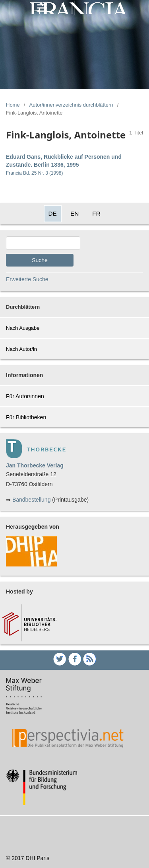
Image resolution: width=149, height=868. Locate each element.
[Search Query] (43, 243)
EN (74, 213)
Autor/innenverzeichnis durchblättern (71, 105)
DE (53, 213)
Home (13, 105)
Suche (40, 260)
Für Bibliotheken (26, 417)
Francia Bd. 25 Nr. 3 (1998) (34, 173)
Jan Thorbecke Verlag (35, 465)
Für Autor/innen (25, 396)
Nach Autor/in (21, 349)
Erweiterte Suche (27, 279)
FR (96, 213)
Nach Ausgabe (23, 328)
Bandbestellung (32, 500)
